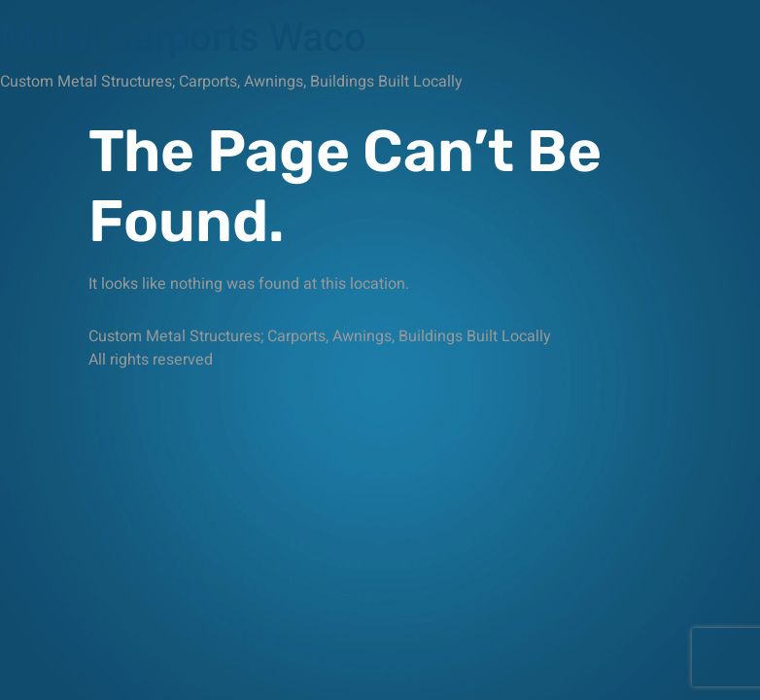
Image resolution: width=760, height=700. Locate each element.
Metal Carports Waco (183, 38)
